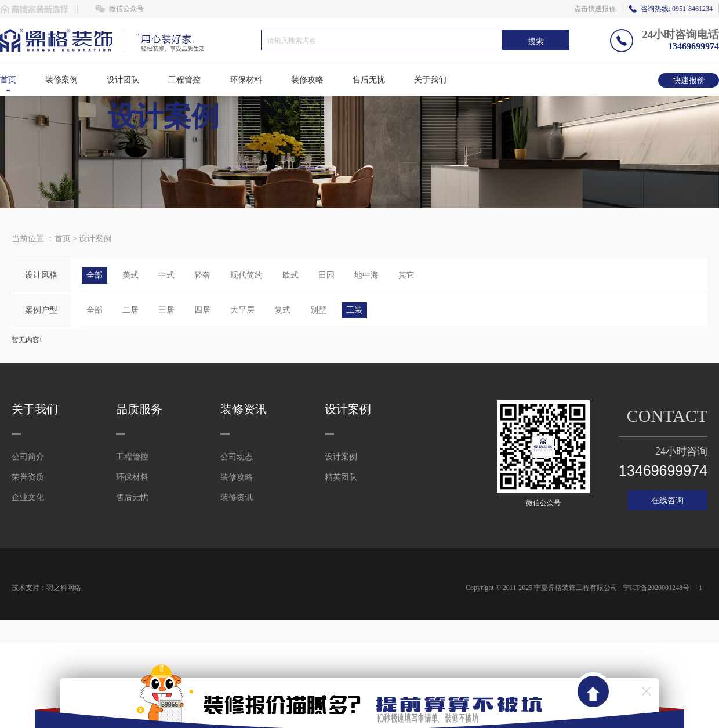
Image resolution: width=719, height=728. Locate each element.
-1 (699, 588)
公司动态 (237, 457)
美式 (130, 275)
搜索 (536, 41)
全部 (95, 275)
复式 (282, 310)
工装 (354, 310)
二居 (130, 310)
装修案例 (61, 80)
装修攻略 (307, 80)
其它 (406, 275)
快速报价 (689, 80)
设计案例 (95, 239)
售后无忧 (369, 80)
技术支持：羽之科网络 (46, 588)
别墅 (318, 310)
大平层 (242, 310)
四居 (202, 310)
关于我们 (430, 80)
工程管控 (184, 80)
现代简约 (246, 275)
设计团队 (123, 80)
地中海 (366, 275)
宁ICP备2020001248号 (655, 588)
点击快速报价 (595, 9)
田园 (326, 275)
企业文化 (28, 497)
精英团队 (341, 477)
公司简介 (28, 457)
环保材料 (246, 80)
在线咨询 (667, 500)
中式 (166, 275)
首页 (8, 80)
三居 (166, 310)
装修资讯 (237, 497)
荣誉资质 (28, 477)
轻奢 (202, 275)
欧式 (290, 275)
